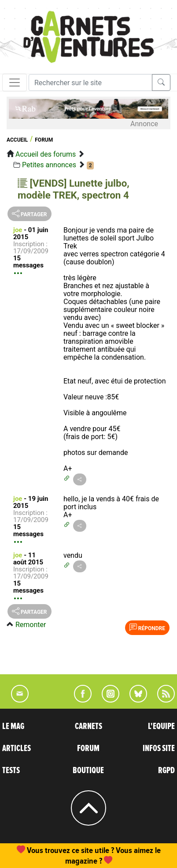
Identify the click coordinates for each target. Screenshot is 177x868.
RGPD (166, 770)
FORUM (88, 748)
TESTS (11, 770)
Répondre (147, 628)
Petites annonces (49, 165)
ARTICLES (17, 748)
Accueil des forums (46, 154)
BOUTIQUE (88, 770)
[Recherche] (90, 83)
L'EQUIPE (161, 726)
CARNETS (88, 726)
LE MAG (13, 726)
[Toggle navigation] (15, 83)
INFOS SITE (159, 748)
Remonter (31, 625)
